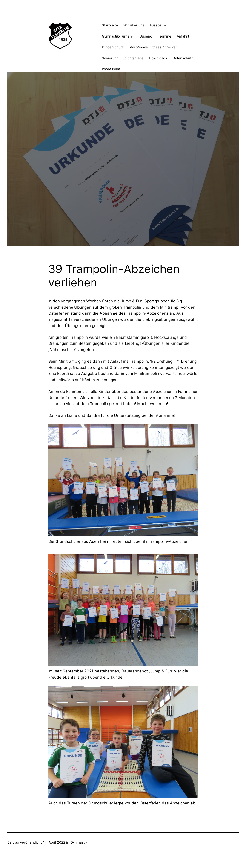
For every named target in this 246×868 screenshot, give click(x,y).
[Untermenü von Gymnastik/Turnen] (133, 37)
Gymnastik (79, 842)
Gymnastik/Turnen (117, 36)
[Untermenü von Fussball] (165, 25)
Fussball (157, 25)
